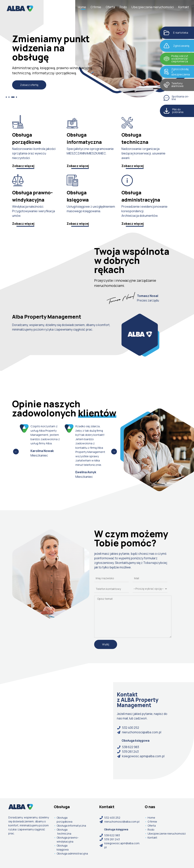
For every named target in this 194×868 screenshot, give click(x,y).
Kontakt (184, 7)
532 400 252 (128, 728)
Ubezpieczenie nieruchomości (153, 7)
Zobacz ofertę (29, 85)
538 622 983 (128, 747)
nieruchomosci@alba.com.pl (139, 732)
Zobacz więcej (23, 166)
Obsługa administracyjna (72, 853)
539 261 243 (128, 752)
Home (82, 7)
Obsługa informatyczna (71, 826)
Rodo (123, 7)
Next (114, 452)
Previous (16, 452)
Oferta (110, 7)
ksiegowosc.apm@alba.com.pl (141, 756)
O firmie (96, 7)
